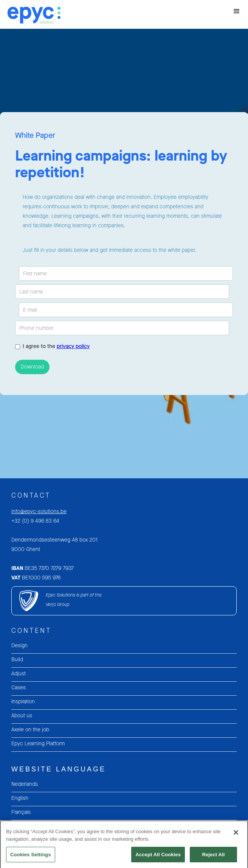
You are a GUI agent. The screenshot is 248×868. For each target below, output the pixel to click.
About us (22, 716)
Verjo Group (58, 604)
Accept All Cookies (158, 857)
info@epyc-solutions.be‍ (39, 511)
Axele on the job (30, 730)
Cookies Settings (31, 857)
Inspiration (23, 702)
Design (19, 646)
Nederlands (25, 784)
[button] (237, 11)
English (20, 798)
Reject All (213, 857)
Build (17, 660)
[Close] (236, 835)
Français (21, 812)
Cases (19, 688)
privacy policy (73, 346)
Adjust (19, 674)
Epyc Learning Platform (38, 744)
